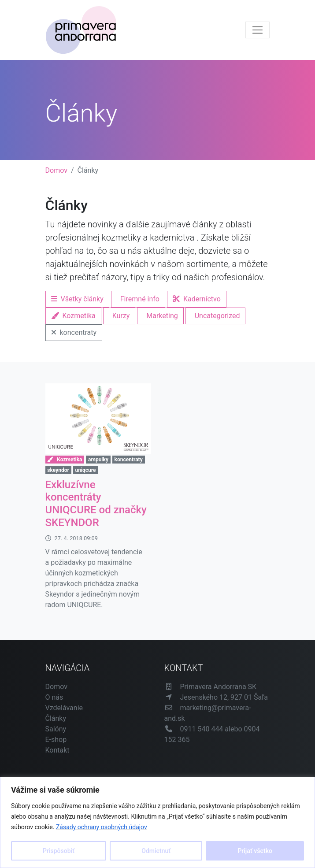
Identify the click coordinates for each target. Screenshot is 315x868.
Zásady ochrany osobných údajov (102, 827)
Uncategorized (217, 316)
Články (56, 718)
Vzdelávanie (64, 708)
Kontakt (57, 750)
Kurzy (121, 316)
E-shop (56, 740)
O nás (54, 697)
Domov (56, 170)
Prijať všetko (255, 851)
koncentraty (74, 332)
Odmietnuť (156, 851)
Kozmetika (73, 316)
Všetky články (77, 299)
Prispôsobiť (59, 851)
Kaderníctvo (197, 299)
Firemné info (140, 299)
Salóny (56, 729)
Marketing (162, 316)
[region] (157, 822)
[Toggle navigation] (258, 30)
